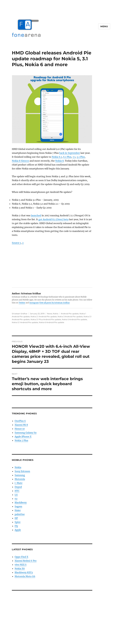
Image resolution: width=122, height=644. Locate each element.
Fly (16, 526)
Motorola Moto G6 (25, 576)
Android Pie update (70, 314)
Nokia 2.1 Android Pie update (44, 316)
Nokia (56, 314)
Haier (18, 510)
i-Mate (19, 483)
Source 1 (16, 243)
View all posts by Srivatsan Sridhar (54, 303)
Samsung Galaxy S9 (26, 433)
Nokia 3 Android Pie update (70, 316)
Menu (104, 26)
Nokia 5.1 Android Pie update (25, 322)
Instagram (34, 303)
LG (16, 495)
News (49, 314)
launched (36, 215)
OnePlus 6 (20, 421)
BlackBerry (21, 503)
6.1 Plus (67, 157)
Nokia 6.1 (57, 157)
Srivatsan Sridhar (20, 314)
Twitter (22, 303)
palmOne (20, 514)
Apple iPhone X (23, 436)
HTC (17, 491)
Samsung (20, 475)
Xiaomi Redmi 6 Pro (26, 561)
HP (16, 518)
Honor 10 (20, 429)
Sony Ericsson (22, 471)
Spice (18, 522)
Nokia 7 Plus (21, 440)
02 (16, 499)
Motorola (20, 479)
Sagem (18, 506)
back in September (70, 153)
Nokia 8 (59, 161)
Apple (18, 530)
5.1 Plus (81, 157)
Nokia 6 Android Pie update (52, 322)
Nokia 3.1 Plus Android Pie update (46, 319)
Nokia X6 (20, 569)
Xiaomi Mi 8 (21, 425)
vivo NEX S (21, 565)
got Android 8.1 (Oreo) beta (53, 219)
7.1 (74, 157)
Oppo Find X (21, 557)
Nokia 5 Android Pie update (74, 319)
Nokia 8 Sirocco (20, 161)
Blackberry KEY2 (24, 572)
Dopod (18, 487)
